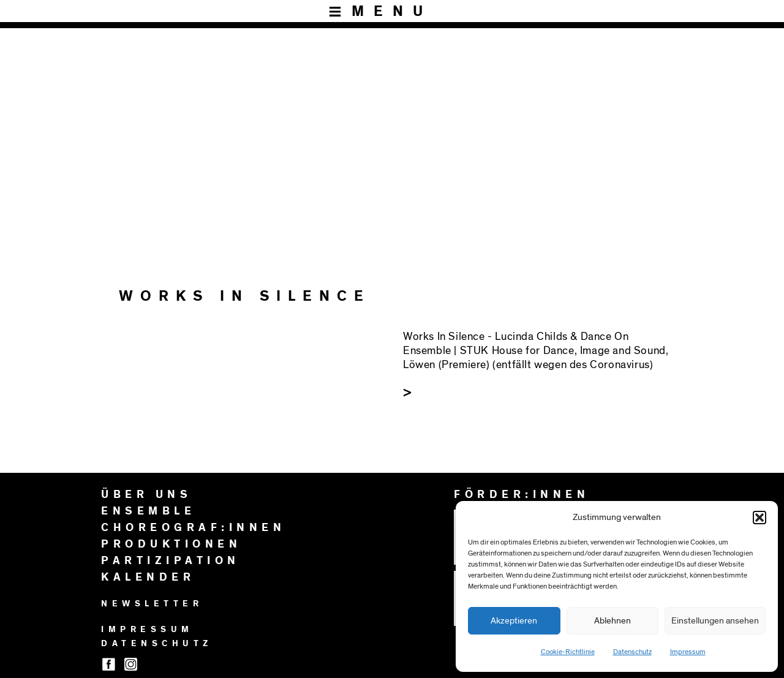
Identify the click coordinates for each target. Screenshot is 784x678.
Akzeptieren (514, 621)
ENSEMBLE (148, 511)
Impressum (688, 652)
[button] (759, 518)
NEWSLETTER (152, 604)
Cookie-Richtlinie (568, 652)
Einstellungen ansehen (715, 621)
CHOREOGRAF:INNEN (193, 528)
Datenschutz (632, 652)
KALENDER (148, 578)
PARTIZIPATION (171, 561)
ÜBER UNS (146, 495)
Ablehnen (612, 621)
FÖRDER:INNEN (522, 495)
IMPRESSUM (147, 630)
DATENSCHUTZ (157, 644)
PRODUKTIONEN (171, 544)
